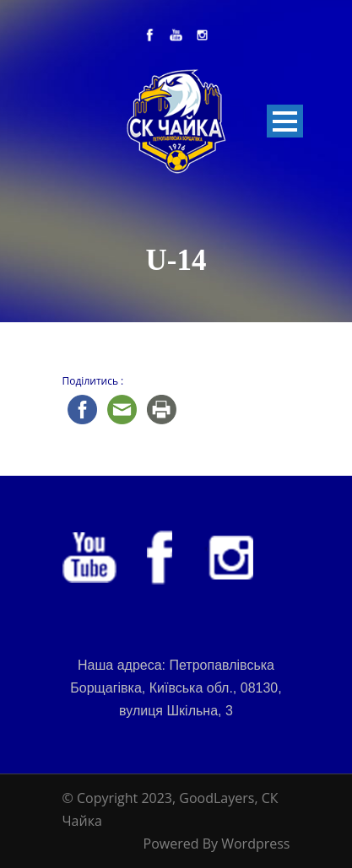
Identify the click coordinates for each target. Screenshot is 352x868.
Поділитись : (93, 381)
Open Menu (285, 121)
